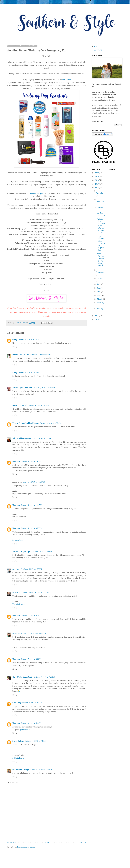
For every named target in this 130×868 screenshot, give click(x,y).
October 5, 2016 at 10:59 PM (44, 388)
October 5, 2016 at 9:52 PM (40, 355)
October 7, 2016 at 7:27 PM (45, 677)
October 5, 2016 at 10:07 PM (29, 372)
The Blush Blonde (19, 604)
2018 (97, 180)
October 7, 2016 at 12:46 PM (35, 633)
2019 (97, 176)
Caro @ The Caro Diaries (23, 677)
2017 (97, 184)
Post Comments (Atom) (26, 847)
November (100, 201)
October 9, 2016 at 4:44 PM (32, 723)
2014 (97, 319)
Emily (15, 372)
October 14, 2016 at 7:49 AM (41, 769)
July (99, 284)
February (101, 303)
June (99, 288)
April (99, 295)
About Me (98, 50)
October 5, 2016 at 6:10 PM (29, 339)
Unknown (16, 462)
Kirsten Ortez (18, 633)
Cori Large (17, 703)
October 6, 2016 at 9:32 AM (51, 423)
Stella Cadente (18, 741)
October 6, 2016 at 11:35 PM (39, 592)
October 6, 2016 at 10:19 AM (40, 438)
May (99, 292)
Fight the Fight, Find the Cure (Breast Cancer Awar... (101, 226)
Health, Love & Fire (21, 355)
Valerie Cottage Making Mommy (26, 423)
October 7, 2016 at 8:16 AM (32, 615)
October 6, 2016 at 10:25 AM (32, 462)
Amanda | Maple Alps (21, 551)
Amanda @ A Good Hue (22, 388)
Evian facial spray (36, 193)
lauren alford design (21, 769)
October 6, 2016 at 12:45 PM (32, 505)
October (100, 207)
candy (15, 339)
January (100, 309)
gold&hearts (25, 729)
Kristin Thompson (20, 592)
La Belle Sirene (18, 540)
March (100, 299)
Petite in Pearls (18, 758)
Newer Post (12, 842)
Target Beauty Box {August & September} (101, 243)
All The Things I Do (20, 438)
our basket (66, 80)
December (100, 193)
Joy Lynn (16, 569)
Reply (15, 347)
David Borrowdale (20, 405)
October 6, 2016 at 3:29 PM (32, 528)
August (100, 278)
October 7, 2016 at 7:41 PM (33, 703)
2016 (97, 188)
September (100, 272)
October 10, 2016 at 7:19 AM (36, 741)
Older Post (82, 842)
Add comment (13, 782)
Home (47, 842)
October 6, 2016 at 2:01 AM (39, 405)
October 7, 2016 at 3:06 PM (32, 659)
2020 (97, 173)
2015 (97, 316)
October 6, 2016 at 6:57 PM (31, 569)
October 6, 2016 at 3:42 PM (41, 551)
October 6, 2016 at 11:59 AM (34, 482)
